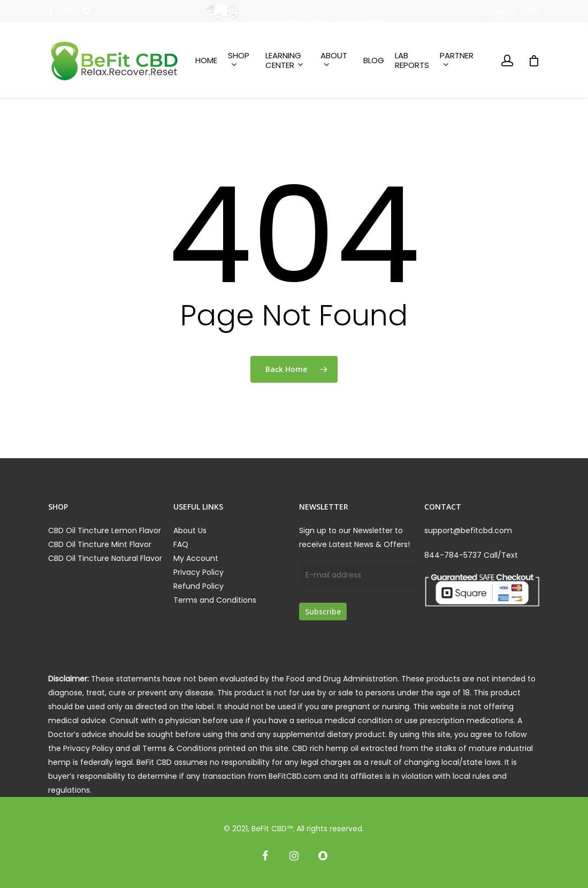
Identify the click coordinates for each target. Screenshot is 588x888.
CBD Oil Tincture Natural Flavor (105, 558)
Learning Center (284, 60)
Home (206, 60)
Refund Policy (198, 586)
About (334, 60)
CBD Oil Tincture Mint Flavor (100, 544)
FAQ (533, 11)
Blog (374, 60)
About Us (190, 530)
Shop (239, 60)
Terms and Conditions (215, 600)
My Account (196, 558)
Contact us (501, 11)
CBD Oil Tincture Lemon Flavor (105, 530)
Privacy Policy (198, 572)
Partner (457, 60)
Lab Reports (412, 60)
